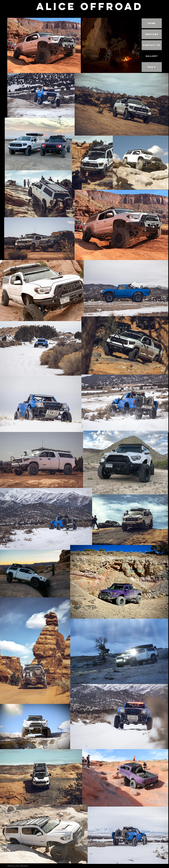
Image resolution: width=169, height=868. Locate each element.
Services (152, 34)
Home (152, 23)
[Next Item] (136, 45)
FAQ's (152, 67)
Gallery (152, 56)
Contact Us (152, 45)
